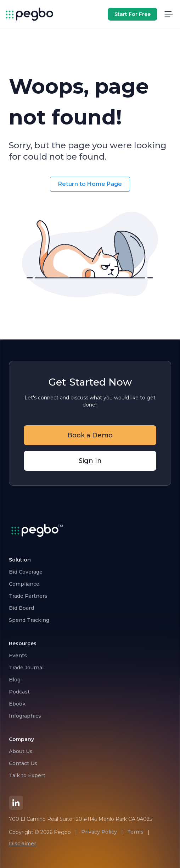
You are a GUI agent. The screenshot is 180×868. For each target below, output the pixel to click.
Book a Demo (90, 435)
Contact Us (23, 763)
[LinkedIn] (16, 803)
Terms (135, 832)
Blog (15, 680)
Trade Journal (26, 668)
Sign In (90, 461)
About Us (21, 751)
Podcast (19, 692)
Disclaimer (22, 844)
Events (18, 656)
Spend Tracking (29, 620)
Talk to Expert (27, 775)
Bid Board (21, 608)
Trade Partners (28, 596)
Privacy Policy (99, 832)
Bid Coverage (26, 572)
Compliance (24, 584)
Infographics (25, 716)
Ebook (17, 704)
